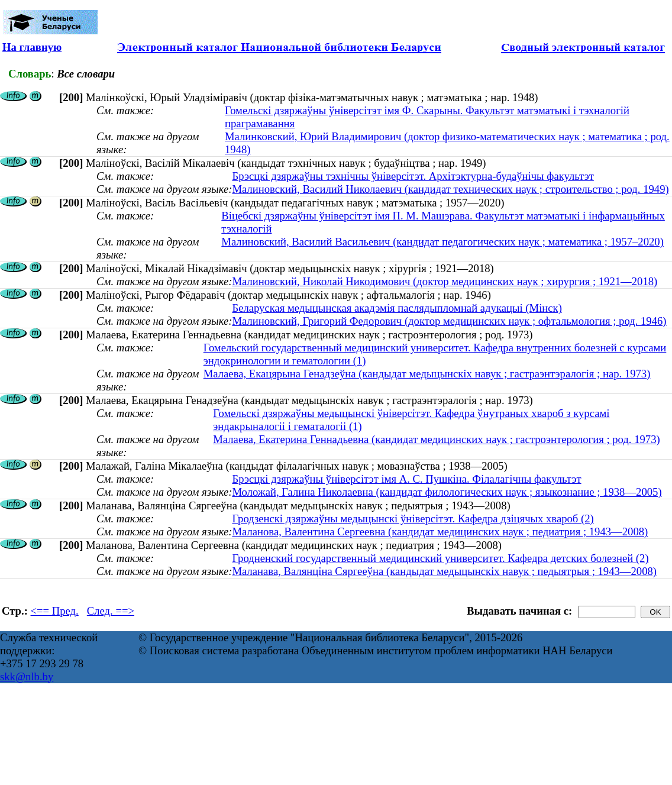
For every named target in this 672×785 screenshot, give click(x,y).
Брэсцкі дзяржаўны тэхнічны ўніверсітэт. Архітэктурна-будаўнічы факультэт (413, 176)
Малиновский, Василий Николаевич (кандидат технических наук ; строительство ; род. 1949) (450, 189)
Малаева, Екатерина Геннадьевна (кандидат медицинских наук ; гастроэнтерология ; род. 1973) (436, 439)
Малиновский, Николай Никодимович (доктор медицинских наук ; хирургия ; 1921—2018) (445, 281)
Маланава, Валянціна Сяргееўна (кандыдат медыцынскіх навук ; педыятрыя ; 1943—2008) (444, 571)
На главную (32, 47)
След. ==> (111, 611)
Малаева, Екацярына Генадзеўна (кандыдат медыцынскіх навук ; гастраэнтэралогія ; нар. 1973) (427, 374)
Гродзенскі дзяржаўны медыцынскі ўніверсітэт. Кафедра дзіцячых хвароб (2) (413, 519)
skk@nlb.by (27, 676)
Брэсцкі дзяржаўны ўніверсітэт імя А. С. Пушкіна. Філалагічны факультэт (406, 479)
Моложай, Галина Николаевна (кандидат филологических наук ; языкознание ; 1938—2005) (447, 492)
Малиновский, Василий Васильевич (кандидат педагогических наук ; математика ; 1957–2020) (442, 242)
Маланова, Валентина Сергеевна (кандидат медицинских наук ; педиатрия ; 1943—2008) (440, 532)
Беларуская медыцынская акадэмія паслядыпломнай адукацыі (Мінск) (397, 308)
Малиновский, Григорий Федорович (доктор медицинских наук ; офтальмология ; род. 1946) (449, 321)
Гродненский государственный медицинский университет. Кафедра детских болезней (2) (440, 558)
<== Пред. (55, 611)
